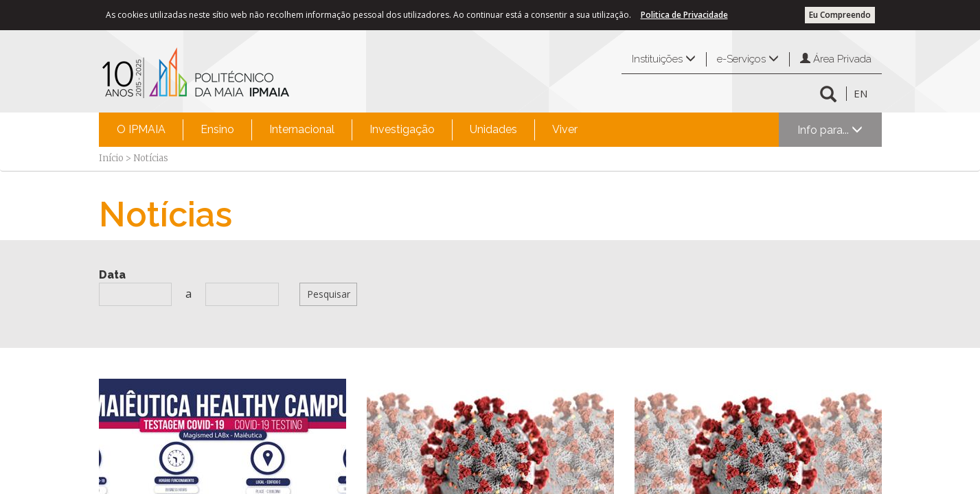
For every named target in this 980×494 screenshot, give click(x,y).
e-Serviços (748, 59)
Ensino (217, 129)
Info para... (830, 130)
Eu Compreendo (840, 15)
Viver (565, 129)
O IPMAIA (141, 129)
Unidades (493, 129)
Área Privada (836, 59)
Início (111, 158)
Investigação (402, 129)
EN (861, 93)
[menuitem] (141, 130)
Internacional (302, 129)
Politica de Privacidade (684, 15)
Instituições (664, 59)
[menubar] (347, 130)
